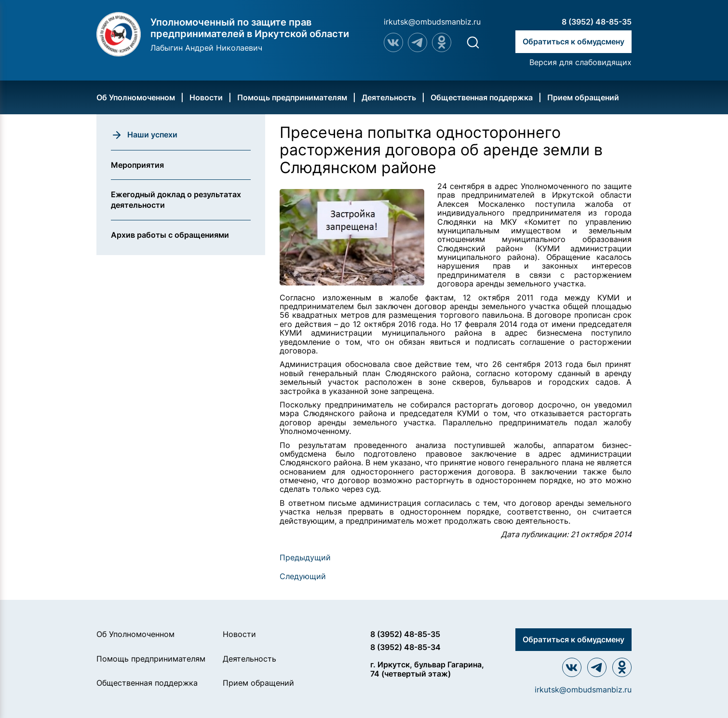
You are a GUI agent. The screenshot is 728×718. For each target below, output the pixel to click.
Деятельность (389, 97)
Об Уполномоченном (136, 97)
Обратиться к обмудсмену (573, 41)
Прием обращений (583, 97)
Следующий (303, 576)
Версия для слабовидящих (580, 62)
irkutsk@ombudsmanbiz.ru (432, 22)
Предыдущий (305, 557)
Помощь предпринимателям (292, 97)
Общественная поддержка (482, 97)
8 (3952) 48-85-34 (405, 647)
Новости (206, 97)
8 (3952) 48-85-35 (597, 22)
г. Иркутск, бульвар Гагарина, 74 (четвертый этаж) (427, 669)
